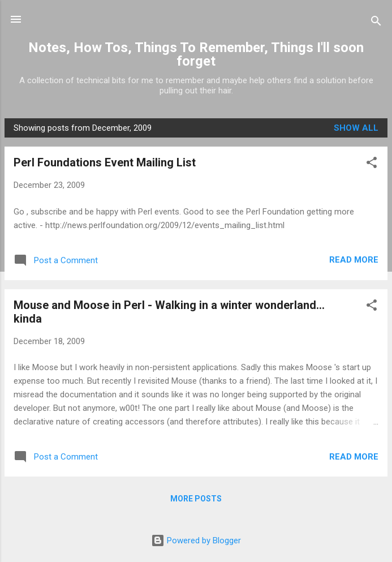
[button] (372, 164)
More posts (196, 499)
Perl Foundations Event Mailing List (105, 162)
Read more (354, 260)
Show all (356, 128)
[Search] (376, 23)
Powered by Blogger (196, 540)
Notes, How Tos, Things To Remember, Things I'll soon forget (196, 54)
